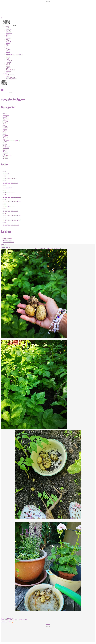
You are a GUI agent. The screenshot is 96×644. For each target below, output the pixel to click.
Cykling (8, 34)
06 (11, 178)
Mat (7, 53)
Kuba (7, 51)
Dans (7, 37)
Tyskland (8, 67)
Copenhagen (9, 33)
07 (13, 178)
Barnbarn (8, 30)
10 (16, 183)
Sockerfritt (9, 62)
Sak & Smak (9, 61)
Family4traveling (10, 75)
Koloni (7, 48)
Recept (8, 58)
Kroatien (8, 49)
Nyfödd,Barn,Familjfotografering (14, 55)
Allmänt (8, 28)
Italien (8, 44)
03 (7, 174)
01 (4, 174)
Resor (7, 60)
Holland (8, 43)
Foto (7, 39)
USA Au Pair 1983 (10, 70)
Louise (8, 76)
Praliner (8, 56)
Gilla (10, 622)
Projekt (8, 57)
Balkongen (9, 29)
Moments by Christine (11, 79)
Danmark (8, 36)
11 (16, 178)
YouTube (8, 72)
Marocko (8, 52)
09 (14, 178)
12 (17, 183)
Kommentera (4, 622)
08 (14, 183)
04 (8, 174)
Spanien (8, 63)
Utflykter (8, 71)
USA (7, 69)
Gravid (8, 41)
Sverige (8, 65)
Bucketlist (8, 32)
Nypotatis (3, 245)
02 (5, 174)
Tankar (8, 66)
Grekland (8, 42)
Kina (7, 47)
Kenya (7, 46)
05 (10, 178)
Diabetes (8, 38)
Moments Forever (10, 77)
